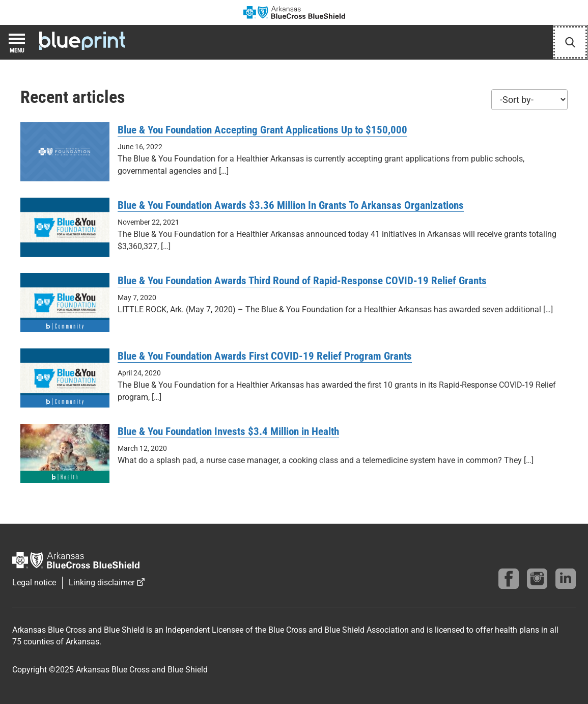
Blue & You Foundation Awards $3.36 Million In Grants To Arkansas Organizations (291, 205)
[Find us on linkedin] (566, 579)
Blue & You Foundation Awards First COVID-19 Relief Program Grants (265, 356)
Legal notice (34, 583)
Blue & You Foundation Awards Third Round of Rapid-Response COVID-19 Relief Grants (302, 281)
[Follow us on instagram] (537, 579)
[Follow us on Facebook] (509, 579)
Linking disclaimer (102, 583)
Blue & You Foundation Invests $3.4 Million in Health (228, 431)
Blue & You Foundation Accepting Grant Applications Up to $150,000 (262, 130)
